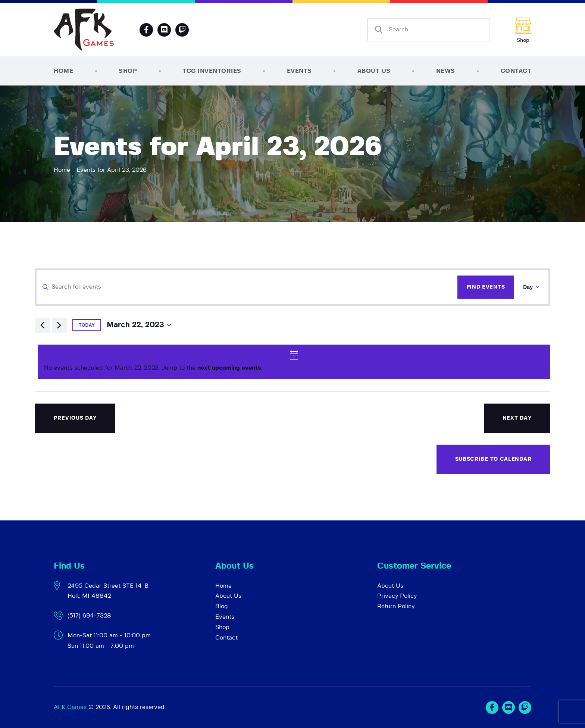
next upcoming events (229, 368)
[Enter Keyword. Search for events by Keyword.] (247, 287)
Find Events (486, 287)
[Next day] (59, 325)
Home (62, 170)
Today (87, 325)
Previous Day (75, 418)
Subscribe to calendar (493, 459)
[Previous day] (43, 325)
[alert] (294, 362)
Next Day (517, 418)
